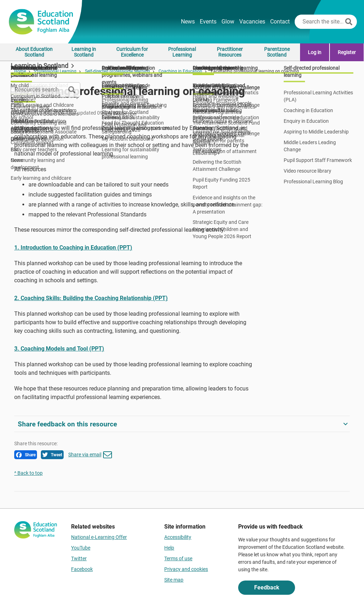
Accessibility (178, 537)
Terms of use (178, 558)
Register (347, 52)
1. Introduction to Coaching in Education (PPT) (73, 248)
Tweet (52, 455)
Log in (315, 52)
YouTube (81, 548)
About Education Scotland (34, 52)
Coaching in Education (180, 71)
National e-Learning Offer (99, 537)
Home (20, 71)
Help (169, 548)
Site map (174, 580)
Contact (280, 22)
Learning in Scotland (84, 52)
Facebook (82, 569)
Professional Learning (182, 52)
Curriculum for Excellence (132, 52)
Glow (228, 22)
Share (26, 455)
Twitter (79, 558)
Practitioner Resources (230, 52)
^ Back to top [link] (28, 473)
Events (208, 22)
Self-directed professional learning (117, 71)
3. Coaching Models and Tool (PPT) (59, 349)
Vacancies (252, 22)
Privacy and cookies (186, 569)
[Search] (349, 22)
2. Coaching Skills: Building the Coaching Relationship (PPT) (91, 298)
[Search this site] (319, 22)
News (188, 22)
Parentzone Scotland (277, 52)
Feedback (267, 587)
